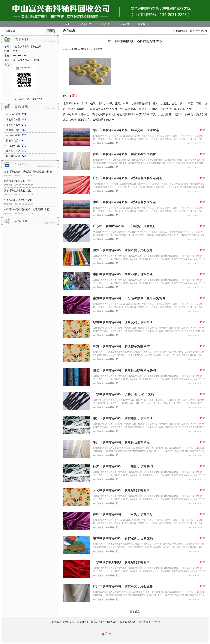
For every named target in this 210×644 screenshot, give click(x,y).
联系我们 (143, 24)
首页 (67, 24)
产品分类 (105, 24)
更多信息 (135, 612)
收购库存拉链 (13, 130)
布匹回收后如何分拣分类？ (18, 181)
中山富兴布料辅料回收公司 (106, 143)
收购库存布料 (13, 125)
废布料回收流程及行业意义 (18, 190)
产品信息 (86, 24)
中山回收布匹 (13, 114)
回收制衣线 (12, 141)
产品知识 (124, 24)
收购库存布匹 (13, 120)
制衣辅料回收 (13, 156)
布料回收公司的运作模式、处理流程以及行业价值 (30, 209)
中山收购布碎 (13, 135)
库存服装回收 (13, 151)
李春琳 (156, 622)
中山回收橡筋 (13, 146)
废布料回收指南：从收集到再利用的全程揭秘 (28, 172)
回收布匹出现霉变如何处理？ (19, 200)
